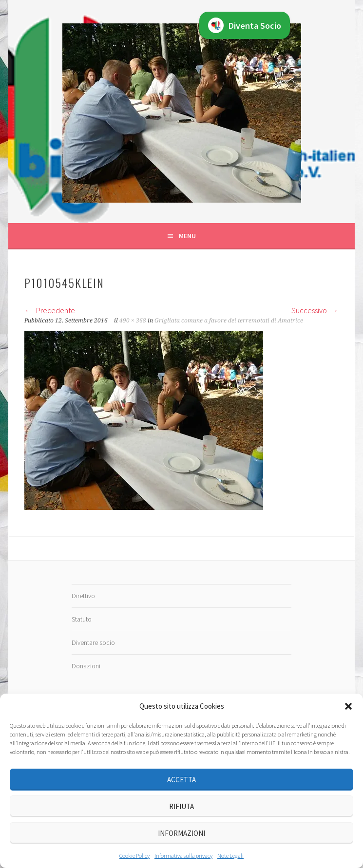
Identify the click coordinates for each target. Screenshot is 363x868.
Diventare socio (93, 642)
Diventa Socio (245, 25)
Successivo (315, 310)
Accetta (181, 780)
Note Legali (230, 856)
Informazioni (181, 833)
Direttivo (83, 596)
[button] (348, 706)
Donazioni (86, 666)
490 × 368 (133, 321)
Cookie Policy (134, 856)
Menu (187, 236)
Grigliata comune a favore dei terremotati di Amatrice (229, 321)
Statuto (82, 619)
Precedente (50, 310)
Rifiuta (181, 806)
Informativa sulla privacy (183, 856)
